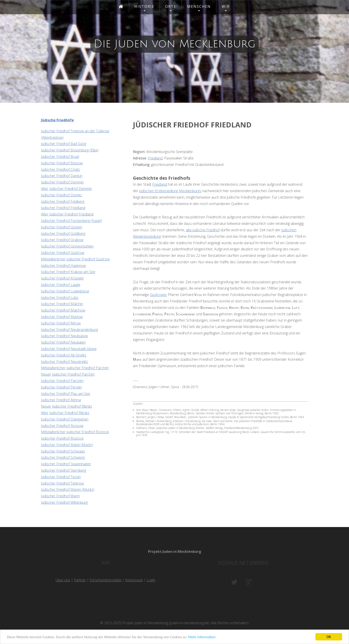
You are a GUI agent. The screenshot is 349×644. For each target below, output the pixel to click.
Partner (80, 580)
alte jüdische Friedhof (203, 230)
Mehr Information (202, 637)
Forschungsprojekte (106, 580)
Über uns (63, 580)
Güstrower (158, 295)
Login (151, 580)
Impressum (134, 580)
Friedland (155, 158)
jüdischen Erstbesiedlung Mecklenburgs (170, 191)
